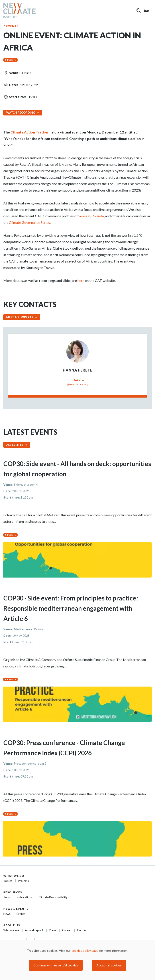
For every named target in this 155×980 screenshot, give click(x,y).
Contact (82, 930)
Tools (7, 897)
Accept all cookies (109, 965)
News (7, 914)
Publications (25, 897)
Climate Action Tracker (30, 132)
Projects (23, 881)
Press (53, 930)
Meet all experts (20, 317)
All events (15, 445)
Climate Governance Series (29, 222)
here (81, 280)
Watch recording (21, 113)
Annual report (34, 930)
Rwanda (98, 216)
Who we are (11, 930)
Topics (8, 881)
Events (12, 26)
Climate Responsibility (53, 897)
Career (67, 930)
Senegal (84, 216)
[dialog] (77, 960)
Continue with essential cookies (56, 965)
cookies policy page (85, 951)
